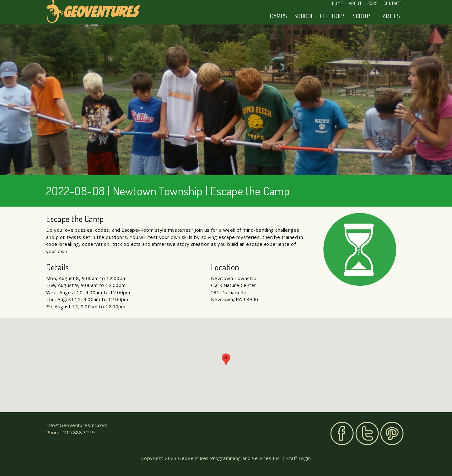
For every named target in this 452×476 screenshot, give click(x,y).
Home (338, 3)
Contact (392, 3)
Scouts (362, 16)
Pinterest (392, 433)
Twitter (367, 433)
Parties (390, 16)
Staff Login (299, 458)
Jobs (373, 3)
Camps (278, 16)
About (355, 3)
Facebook (342, 433)
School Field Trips (320, 16)
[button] (226, 359)
